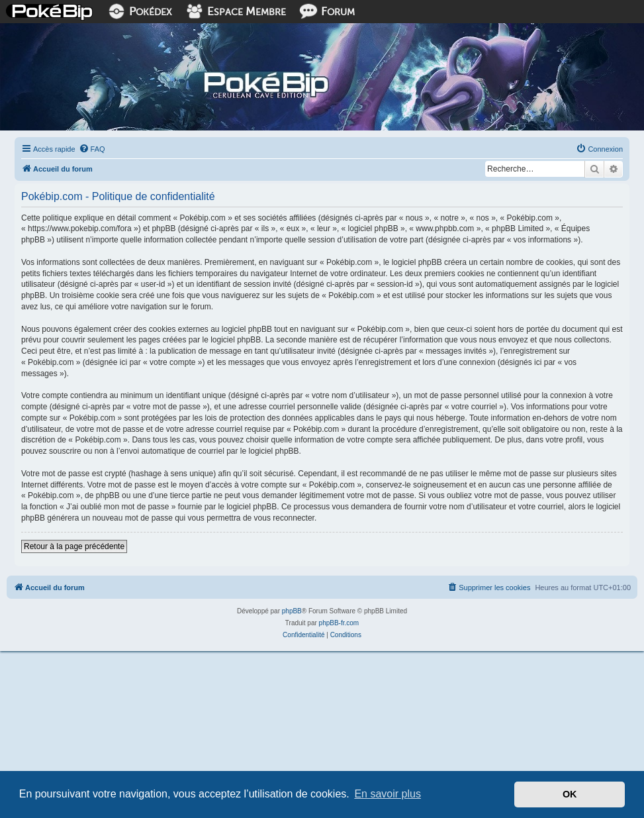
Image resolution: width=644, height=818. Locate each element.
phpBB (292, 611)
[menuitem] (92, 149)
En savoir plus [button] (388, 794)
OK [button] (570, 794)
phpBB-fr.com (339, 623)
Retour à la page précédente (74, 546)
